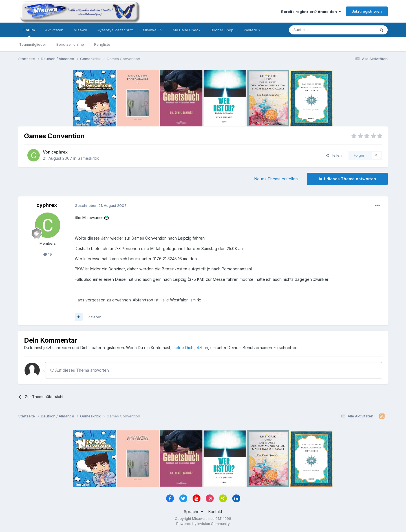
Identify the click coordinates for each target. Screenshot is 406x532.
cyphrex (59, 152)
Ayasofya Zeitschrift (115, 30)
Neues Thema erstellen (276, 179)
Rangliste (102, 44)
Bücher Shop (222, 30)
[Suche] (314, 30)
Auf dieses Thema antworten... (81, 370)
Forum (29, 32)
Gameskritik (88, 158)
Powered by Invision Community (203, 524)
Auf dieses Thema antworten (347, 179)
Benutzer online (70, 44)
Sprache (193, 512)
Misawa (80, 30)
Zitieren (95, 317)
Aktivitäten (54, 30)
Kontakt (215, 512)
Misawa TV (153, 30)
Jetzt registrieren (367, 11)
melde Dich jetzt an (190, 348)
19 (48, 254)
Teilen (334, 155)
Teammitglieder (33, 44)
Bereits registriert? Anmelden (311, 12)
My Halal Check (187, 30)
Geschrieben (101, 205)
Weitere (252, 30)
